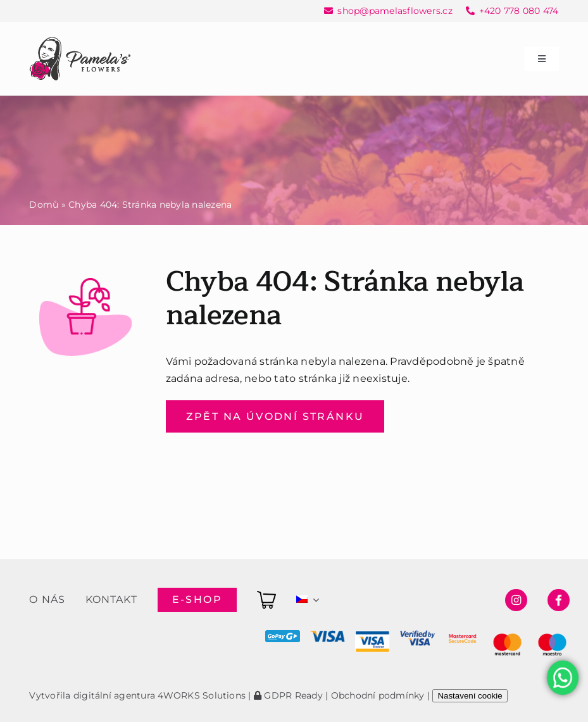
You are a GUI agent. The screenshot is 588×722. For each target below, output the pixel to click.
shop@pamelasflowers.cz (395, 11)
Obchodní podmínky (378, 695)
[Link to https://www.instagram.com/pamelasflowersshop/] (516, 600)
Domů (44, 205)
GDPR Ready (288, 695)
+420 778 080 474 (519, 11)
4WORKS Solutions (202, 695)
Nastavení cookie (470, 696)
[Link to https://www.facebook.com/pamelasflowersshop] (559, 600)
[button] (25, 696)
